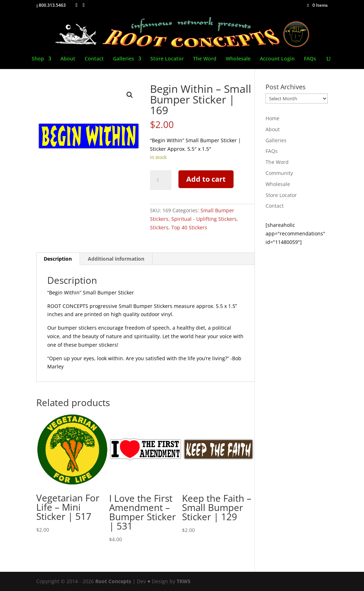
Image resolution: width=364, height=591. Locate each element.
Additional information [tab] (116, 259)
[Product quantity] (161, 180)
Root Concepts (113, 581)
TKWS (184, 581)
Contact (94, 59)
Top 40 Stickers (189, 227)
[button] (130, 95)
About (68, 59)
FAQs (310, 59)
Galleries (124, 59)
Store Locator (167, 59)
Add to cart (206, 179)
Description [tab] (58, 259)
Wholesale (238, 59)
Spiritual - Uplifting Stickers (204, 219)
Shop (38, 59)
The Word (205, 59)
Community (279, 173)
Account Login (277, 59)
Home (272, 118)
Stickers (159, 227)
